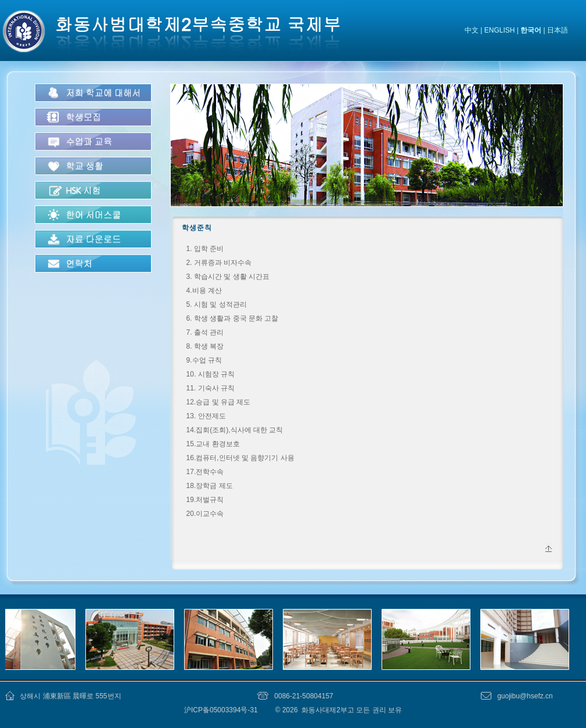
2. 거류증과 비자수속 (219, 263)
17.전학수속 (205, 472)
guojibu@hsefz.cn (525, 696)
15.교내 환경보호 (213, 444)
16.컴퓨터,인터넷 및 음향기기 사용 (240, 458)
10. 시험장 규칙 (211, 374)
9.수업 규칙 (204, 360)
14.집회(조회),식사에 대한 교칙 (235, 430)
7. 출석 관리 (205, 332)
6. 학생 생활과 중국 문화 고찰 (233, 318)
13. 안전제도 (206, 416)
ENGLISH (500, 30)
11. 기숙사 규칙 (211, 388)
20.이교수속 (205, 514)
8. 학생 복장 (205, 346)
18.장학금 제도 (210, 486)
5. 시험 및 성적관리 (217, 304)
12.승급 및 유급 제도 (219, 402)
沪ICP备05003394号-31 (222, 710)
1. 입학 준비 (205, 249)
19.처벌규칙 (205, 500)
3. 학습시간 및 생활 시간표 (228, 277)
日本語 (558, 30)
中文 (472, 30)
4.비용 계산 (204, 291)
